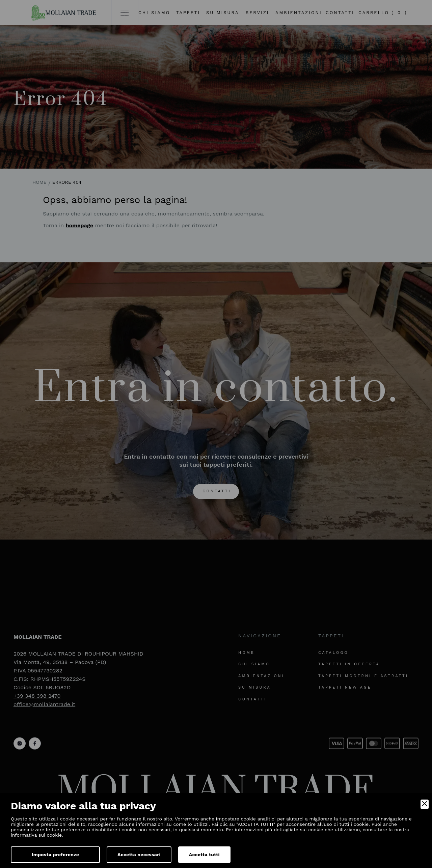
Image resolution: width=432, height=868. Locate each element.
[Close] (425, 804)
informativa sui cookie (36, 835)
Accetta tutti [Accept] (204, 855)
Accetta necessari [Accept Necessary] (139, 855)
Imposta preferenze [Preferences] (55, 855)
